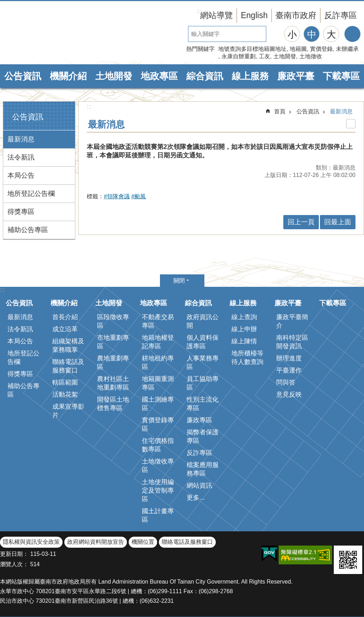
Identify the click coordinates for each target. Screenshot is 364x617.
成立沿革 (65, 329)
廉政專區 (199, 420)
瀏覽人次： (14, 564)
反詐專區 (341, 15)
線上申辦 (244, 329)
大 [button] (331, 34)
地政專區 (159, 76)
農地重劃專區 (113, 363)
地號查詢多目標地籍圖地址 (252, 49)
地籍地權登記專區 (158, 342)
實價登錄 (321, 49)
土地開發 (285, 56)
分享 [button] (352, 34)
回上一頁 (301, 222)
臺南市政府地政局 (60, 33)
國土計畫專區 (158, 515)
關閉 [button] (179, 281)
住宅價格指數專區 (158, 445)
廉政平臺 (296, 76)
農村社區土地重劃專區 (113, 383)
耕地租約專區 (158, 363)
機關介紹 (68, 76)
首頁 (280, 111)
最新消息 (21, 139)
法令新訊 (21, 157)
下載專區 (341, 76)
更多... (196, 498)
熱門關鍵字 (200, 49)
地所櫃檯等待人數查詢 (247, 358)
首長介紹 (65, 317)
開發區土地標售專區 (113, 404)
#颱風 (138, 196)
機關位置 (143, 542)
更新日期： (14, 554)
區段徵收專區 (113, 321)
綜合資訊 (205, 76)
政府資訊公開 (203, 321)
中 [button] (312, 34)
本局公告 (21, 175)
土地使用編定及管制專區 (158, 490)
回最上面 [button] (338, 222)
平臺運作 (289, 370)
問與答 (286, 382)
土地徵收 (311, 56)
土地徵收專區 (158, 466)
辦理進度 (289, 358)
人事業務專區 (203, 363)
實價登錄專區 (158, 424)
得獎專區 (21, 212)
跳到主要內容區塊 (4, 4)
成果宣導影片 (68, 411)
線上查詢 (244, 317)
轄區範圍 (65, 382)
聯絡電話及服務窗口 (68, 366)
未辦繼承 (347, 49)
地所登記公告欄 (31, 194)
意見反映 (289, 395)
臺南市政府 (296, 15)
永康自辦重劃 (239, 56)
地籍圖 (298, 49)
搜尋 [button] (274, 34)
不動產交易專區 (158, 321)
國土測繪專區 (158, 404)
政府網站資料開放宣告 (96, 542)
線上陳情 (244, 341)
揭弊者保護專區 (203, 436)
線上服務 (250, 76)
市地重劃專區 (113, 342)
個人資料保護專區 (203, 342)
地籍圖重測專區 (158, 383)
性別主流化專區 (203, 404)
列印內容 (351, 124)
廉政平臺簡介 (292, 321)
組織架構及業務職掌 (68, 345)
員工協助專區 (203, 383)
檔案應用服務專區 (203, 469)
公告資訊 (23, 76)
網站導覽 (216, 15)
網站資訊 (199, 485)
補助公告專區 (28, 230)
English (254, 15)
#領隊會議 (117, 196)
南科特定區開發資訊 (292, 342)
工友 (264, 56)
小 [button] (292, 34)
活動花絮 (65, 395)
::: (2, 104)
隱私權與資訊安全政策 (31, 542)
